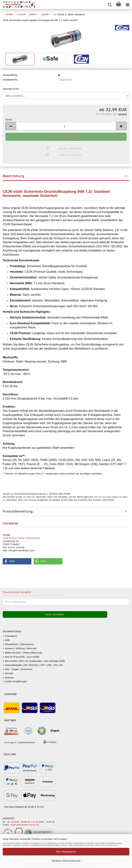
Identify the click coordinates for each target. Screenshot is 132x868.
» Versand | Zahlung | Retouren (20, 648)
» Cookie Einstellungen (15, 681)
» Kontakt (8, 673)
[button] (11, 126)
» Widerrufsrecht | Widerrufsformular (23, 653)
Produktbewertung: (18, 511)
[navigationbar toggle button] (128, 4)
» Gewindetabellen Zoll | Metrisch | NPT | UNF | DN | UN (33, 665)
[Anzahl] (66, 126)
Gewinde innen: (11, 89)
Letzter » (46, 14)
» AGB (6, 640)
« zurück (21, 14)
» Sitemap (8, 678)
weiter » (34, 14)
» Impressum (10, 636)
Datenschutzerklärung (109, 845)
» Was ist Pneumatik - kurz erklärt (21, 657)
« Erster (9, 14)
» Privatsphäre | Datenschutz (18, 644)
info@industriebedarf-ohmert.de (24, 825)
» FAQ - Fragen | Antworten (18, 669)
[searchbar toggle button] (110, 4)
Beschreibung (13, 176)
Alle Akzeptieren (66, 852)
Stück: (9, 119)
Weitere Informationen (66, 861)
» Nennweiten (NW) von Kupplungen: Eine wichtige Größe (34, 661)
